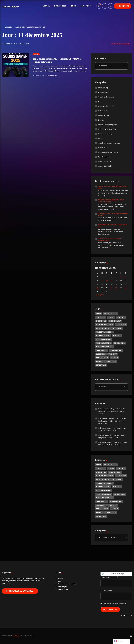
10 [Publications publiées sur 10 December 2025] (107, 280)
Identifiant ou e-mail (109, 577)
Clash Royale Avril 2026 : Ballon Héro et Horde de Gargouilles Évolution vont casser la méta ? (112, 421)
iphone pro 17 (115, 321)
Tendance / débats (105, 162)
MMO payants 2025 (104, 343)
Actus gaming (103, 88)
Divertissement (103, 115)
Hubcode (16, 636)
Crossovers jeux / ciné (106, 106)
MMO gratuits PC (104, 339)
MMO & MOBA (103, 148)
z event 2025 (111, 361)
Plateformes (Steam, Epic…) (108, 152)
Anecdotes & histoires (106, 97)
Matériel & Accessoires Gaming (109, 143)
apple (99, 314)
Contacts (123, 6)
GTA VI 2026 (100, 317)
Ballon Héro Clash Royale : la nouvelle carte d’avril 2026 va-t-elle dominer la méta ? (112, 411)
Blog (36, 54)
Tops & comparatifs (105, 166)
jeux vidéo (121, 325)
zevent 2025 (101, 365)
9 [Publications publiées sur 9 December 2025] (102, 280)
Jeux (100, 138)
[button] (116, 574)
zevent (99, 361)
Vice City (113, 354)
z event (115, 358)
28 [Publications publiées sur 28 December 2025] (126, 288)
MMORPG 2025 (120, 343)
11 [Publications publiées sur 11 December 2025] (111, 280)
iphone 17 (121, 317)
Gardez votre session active (113, 603)
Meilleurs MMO (103, 336)
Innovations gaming (105, 134)
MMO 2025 (117, 336)
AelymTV (37, 76)
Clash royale (110, 314)
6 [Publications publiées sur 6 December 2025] (121, 277)
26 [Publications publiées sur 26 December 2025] (116, 288)
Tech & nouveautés (105, 157)
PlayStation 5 (116, 350)
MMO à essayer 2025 (104, 347)
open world (101, 350)
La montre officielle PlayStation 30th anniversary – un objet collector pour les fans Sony (113, 193)
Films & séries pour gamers (108, 125)
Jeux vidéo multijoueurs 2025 (109, 328)
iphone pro (101, 321)
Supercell (101, 354)
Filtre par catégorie (121, 44)
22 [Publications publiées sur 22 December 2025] (97, 288)
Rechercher (103, 66)
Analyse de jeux (104, 92)
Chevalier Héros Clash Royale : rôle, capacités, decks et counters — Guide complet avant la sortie (113, 207)
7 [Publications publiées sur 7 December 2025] (126, 277)
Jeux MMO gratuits (105, 325)
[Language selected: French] (122, 642)
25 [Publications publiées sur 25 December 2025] (111, 288)
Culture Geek (103, 111)
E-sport (101, 120)
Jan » (102, 295)
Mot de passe (106, 590)
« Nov (97, 295)
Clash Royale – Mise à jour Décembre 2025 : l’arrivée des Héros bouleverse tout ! (111, 232)
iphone (111, 317)
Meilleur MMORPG (104, 332)
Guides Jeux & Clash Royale (108, 129)
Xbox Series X (102, 358)
